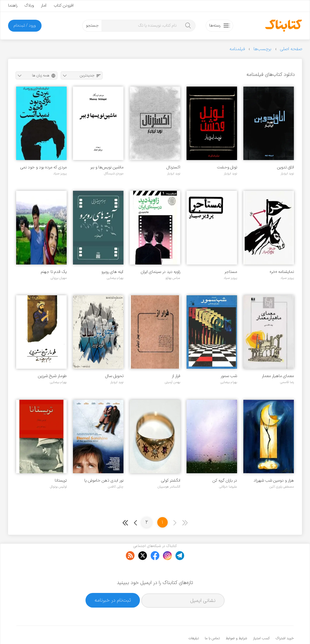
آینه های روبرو (112, 272)
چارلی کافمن (116, 487)
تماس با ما (212, 620)
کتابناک (262, 630)
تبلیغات (194, 620)
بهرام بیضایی (115, 278)
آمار (44, 6)
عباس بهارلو (173, 278)
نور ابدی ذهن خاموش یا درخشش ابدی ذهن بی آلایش (99, 481)
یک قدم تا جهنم (54, 272)
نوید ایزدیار (287, 173)
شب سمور (229, 376)
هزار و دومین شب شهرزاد (274, 481)
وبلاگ (29, 6)
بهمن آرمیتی (172, 382)
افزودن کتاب (64, 6)
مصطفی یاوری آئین (282, 487)
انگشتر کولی (171, 481)
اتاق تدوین (285, 167)
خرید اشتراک (285, 620)
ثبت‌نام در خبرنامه (113, 582)
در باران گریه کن (225, 481)
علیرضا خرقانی (228, 487)
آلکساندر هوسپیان (169, 487)
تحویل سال (114, 376)
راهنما (13, 6)
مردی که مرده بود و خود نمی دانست (43, 167)
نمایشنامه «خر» (282, 272)
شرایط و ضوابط (236, 620)
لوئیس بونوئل (58, 487)
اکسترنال (173, 167)
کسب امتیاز (261, 620)
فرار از (176, 376)
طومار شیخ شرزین (52, 376)
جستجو (92, 26)
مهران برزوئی (59, 278)
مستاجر (231, 272)
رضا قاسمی (287, 382)
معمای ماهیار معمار (278, 376)
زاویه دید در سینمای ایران (161, 272)
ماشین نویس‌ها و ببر (107, 167)
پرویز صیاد (60, 173)
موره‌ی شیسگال (114, 173)
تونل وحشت (227, 167)
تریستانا (61, 481)
